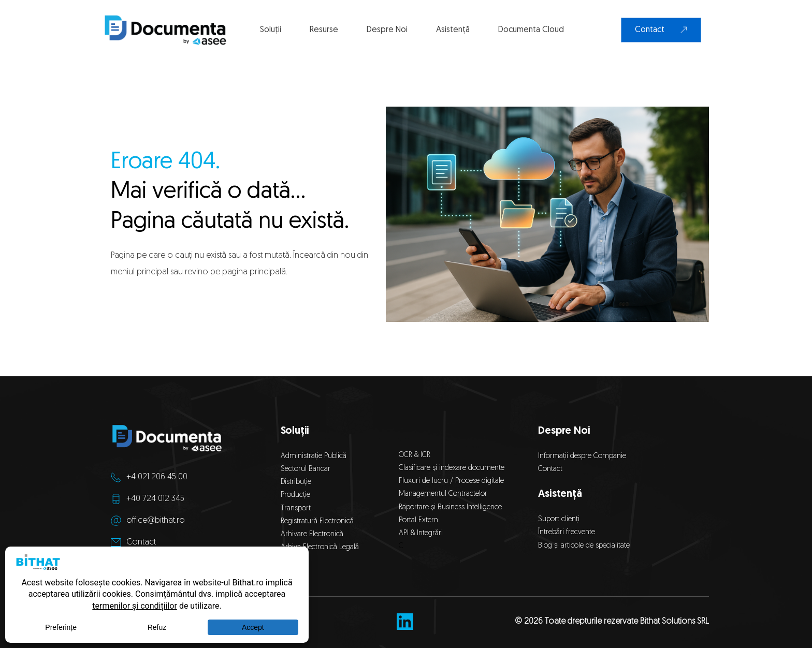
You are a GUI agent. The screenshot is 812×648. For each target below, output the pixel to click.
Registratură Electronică (317, 521)
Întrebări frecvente (567, 532)
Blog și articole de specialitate (585, 546)
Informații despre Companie (582, 456)
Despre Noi (564, 431)
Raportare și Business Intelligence (450, 507)
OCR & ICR (415, 455)
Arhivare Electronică (312, 534)
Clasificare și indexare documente (452, 468)
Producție (295, 495)
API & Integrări (423, 533)
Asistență (560, 494)
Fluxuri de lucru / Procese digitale (451, 481)
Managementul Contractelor (443, 494)
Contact (141, 542)
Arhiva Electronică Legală (320, 547)
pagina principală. (255, 272)
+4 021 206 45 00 (157, 477)
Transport (296, 509)
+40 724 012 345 (155, 499)
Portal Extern (418, 520)
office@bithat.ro (156, 521)
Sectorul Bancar (306, 469)
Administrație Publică (314, 456)
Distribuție (296, 482)
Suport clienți (559, 519)
